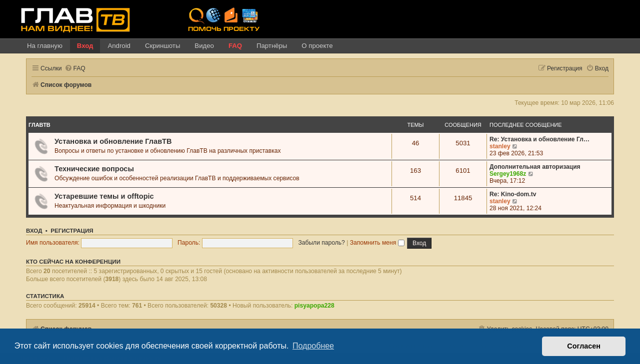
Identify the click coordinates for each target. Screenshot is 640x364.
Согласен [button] (584, 346)
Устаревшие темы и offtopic (104, 196)
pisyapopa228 (314, 306)
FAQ (235, 46)
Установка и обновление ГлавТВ (113, 141)
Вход (85, 46)
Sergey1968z (508, 174)
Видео (204, 46)
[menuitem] (75, 69)
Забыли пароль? (321, 243)
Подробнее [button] (313, 346)
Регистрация (72, 231)
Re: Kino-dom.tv (513, 194)
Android (119, 46)
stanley (500, 146)
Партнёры (272, 46)
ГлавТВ (39, 125)
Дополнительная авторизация (535, 167)
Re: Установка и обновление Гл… (539, 139)
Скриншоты (162, 46)
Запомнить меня (377, 243)
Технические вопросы (94, 169)
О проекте (317, 46)
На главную (45, 46)
